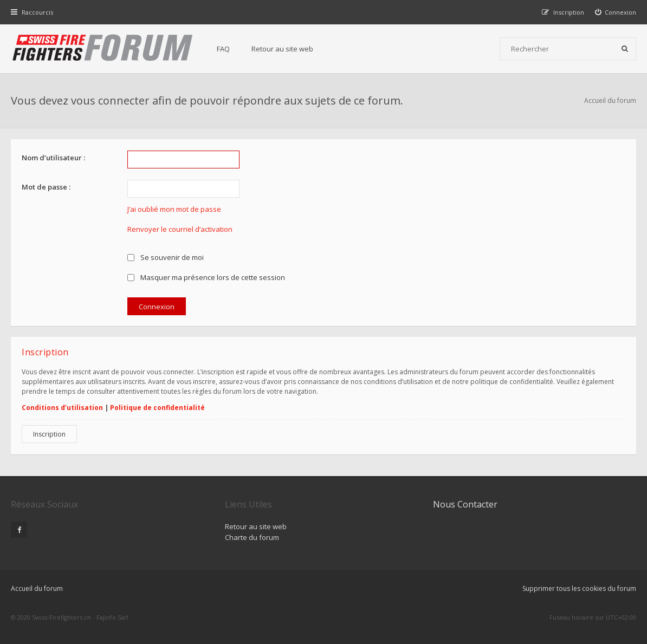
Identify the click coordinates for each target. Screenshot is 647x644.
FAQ (223, 49)
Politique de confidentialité (157, 408)
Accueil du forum (610, 100)
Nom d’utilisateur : (53, 158)
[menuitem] (616, 12)
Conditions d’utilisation (62, 408)
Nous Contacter (465, 504)
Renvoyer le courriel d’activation (180, 229)
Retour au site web (282, 49)
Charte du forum (252, 537)
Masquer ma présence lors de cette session (206, 277)
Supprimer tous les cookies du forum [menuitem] (579, 588)
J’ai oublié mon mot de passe (174, 209)
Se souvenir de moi (166, 257)
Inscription (49, 434)
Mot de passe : (46, 187)
